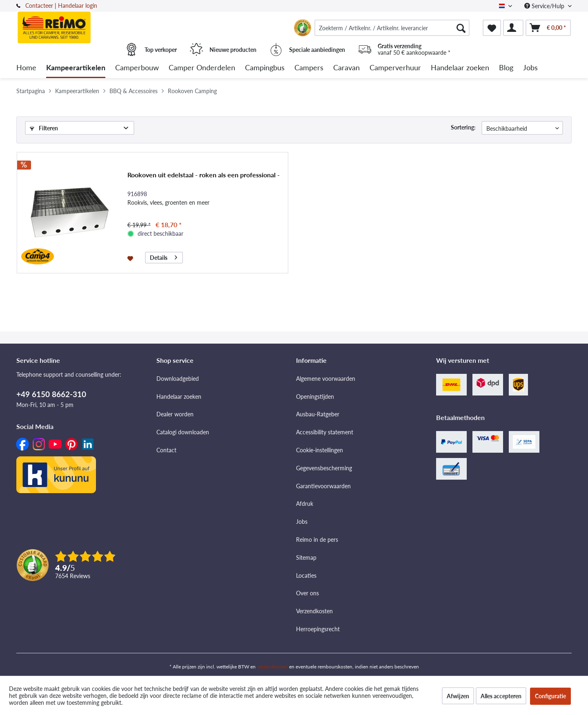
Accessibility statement (325, 432)
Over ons (307, 593)
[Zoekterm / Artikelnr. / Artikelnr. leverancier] (392, 28)
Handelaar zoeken (179, 397)
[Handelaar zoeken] (460, 68)
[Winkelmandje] (548, 28)
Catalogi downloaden (183, 432)
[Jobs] (530, 68)
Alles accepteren (501, 696)
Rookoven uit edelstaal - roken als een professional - (204, 175)
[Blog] (506, 68)
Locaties (306, 575)
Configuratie (550, 696)
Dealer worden (175, 414)
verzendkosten (272, 667)
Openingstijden (315, 397)
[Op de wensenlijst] (131, 258)
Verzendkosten (314, 611)
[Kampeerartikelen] (76, 68)
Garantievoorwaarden (323, 486)
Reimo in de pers (317, 540)
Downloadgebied (178, 379)
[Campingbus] (265, 68)
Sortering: (463, 127)
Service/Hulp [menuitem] (545, 6)
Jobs (302, 522)
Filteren (44, 128)
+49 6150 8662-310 (51, 394)
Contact (166, 450)
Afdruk (305, 504)
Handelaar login (78, 6)
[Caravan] (346, 68)
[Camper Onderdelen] (202, 68)
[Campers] (309, 68)
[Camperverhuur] (395, 68)
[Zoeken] (461, 28)
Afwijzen (458, 696)
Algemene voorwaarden (326, 379)
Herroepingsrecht (318, 629)
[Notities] (492, 28)
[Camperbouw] (137, 68)
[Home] (26, 68)
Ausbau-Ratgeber (318, 414)
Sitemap (306, 557)
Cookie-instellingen (320, 450)
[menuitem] (392, 28)
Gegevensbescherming (324, 468)
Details (164, 256)
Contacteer (39, 6)
